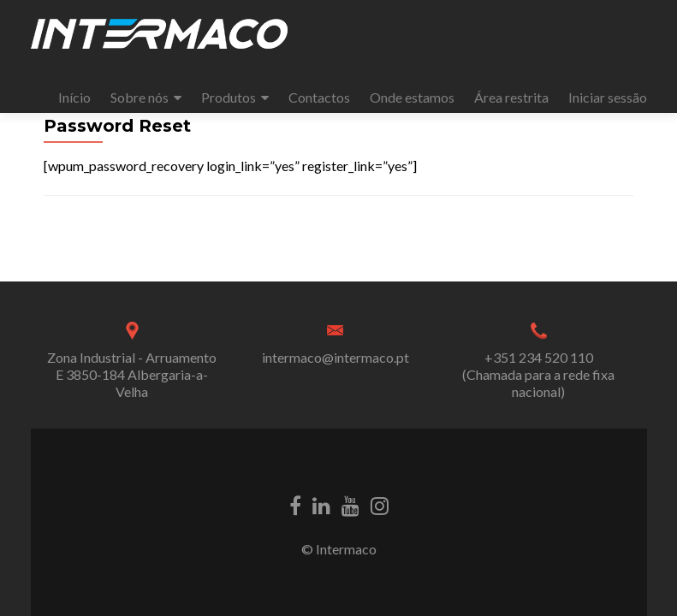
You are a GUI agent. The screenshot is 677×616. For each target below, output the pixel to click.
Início (74, 97)
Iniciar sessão (608, 97)
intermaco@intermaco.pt (336, 357)
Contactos (319, 97)
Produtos (229, 97)
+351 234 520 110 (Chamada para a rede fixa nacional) (538, 374)
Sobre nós (140, 97)
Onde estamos (412, 97)
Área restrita (511, 97)
